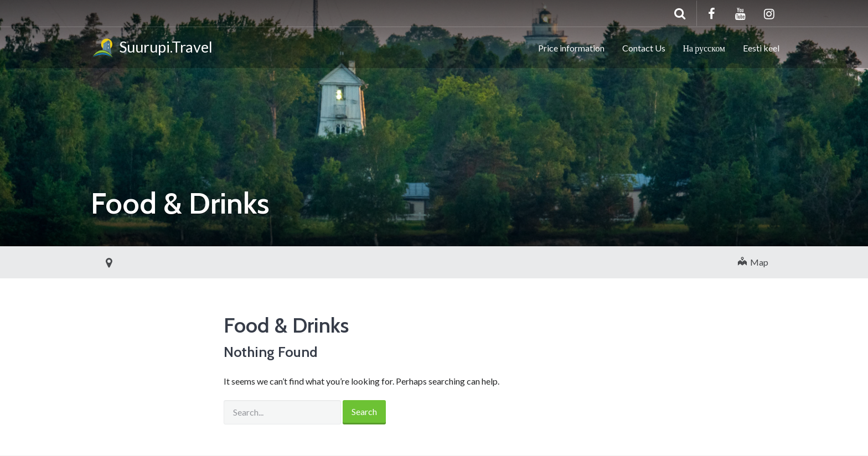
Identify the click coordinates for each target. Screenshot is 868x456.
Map (753, 262)
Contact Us (644, 48)
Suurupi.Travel (152, 49)
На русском (704, 48)
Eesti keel (761, 48)
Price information (571, 48)
